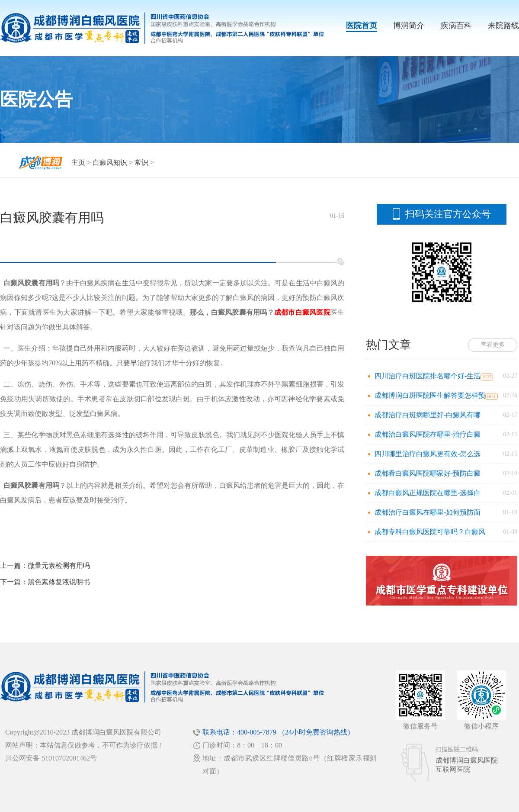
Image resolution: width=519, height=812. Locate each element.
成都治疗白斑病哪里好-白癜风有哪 (428, 415)
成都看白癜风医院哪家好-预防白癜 (428, 473)
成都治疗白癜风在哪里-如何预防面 (428, 512)
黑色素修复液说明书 (59, 582)
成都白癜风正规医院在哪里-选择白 (428, 493)
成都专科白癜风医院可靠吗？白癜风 (430, 532)
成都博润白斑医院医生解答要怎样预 (430, 395)
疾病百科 (456, 26)
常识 (141, 163)
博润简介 (409, 26)
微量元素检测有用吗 (59, 565)
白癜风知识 (110, 163)
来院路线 (503, 26)
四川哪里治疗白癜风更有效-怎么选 (428, 454)
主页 (78, 163)
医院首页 (362, 26)
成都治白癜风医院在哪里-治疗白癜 (428, 434)
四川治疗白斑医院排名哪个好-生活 (428, 376)
